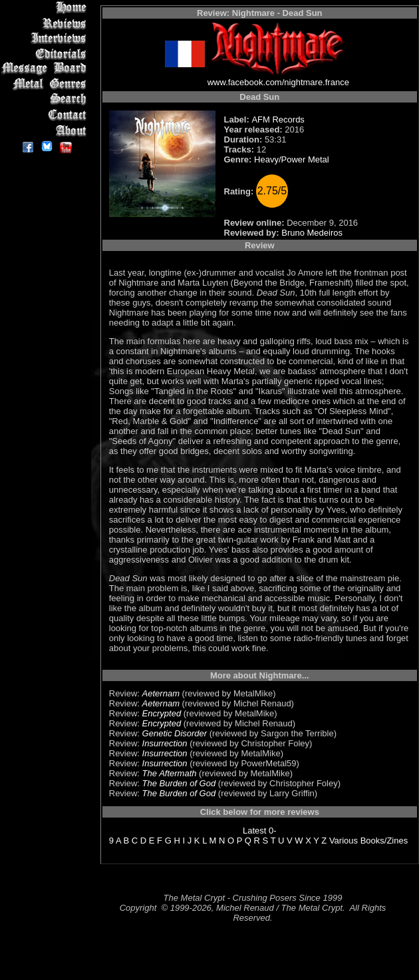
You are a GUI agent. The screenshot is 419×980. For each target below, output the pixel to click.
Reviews (46, 23)
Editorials (46, 54)
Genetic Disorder (175, 733)
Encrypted (162, 713)
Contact (46, 115)
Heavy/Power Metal (292, 159)
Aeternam (161, 693)
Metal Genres (46, 84)
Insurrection (165, 743)
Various (344, 841)
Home (46, 8)
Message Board (46, 69)
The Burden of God (179, 783)
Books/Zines (384, 841)
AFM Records (278, 120)
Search (46, 100)
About (46, 130)
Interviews (46, 38)
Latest (254, 831)
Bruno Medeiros (312, 233)
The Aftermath (170, 773)
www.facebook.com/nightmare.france (278, 82)
